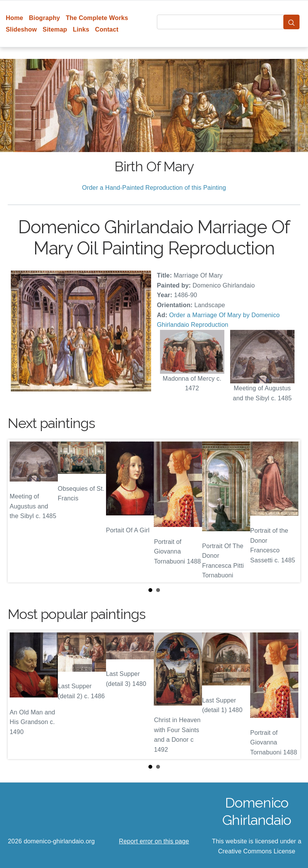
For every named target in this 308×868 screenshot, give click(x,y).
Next (288, 511)
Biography (45, 18)
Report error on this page (154, 841)
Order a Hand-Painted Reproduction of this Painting (154, 188)
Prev (20, 511)
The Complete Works (97, 18)
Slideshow (21, 29)
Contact (107, 29)
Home (14, 18)
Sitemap (55, 29)
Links (81, 29)
